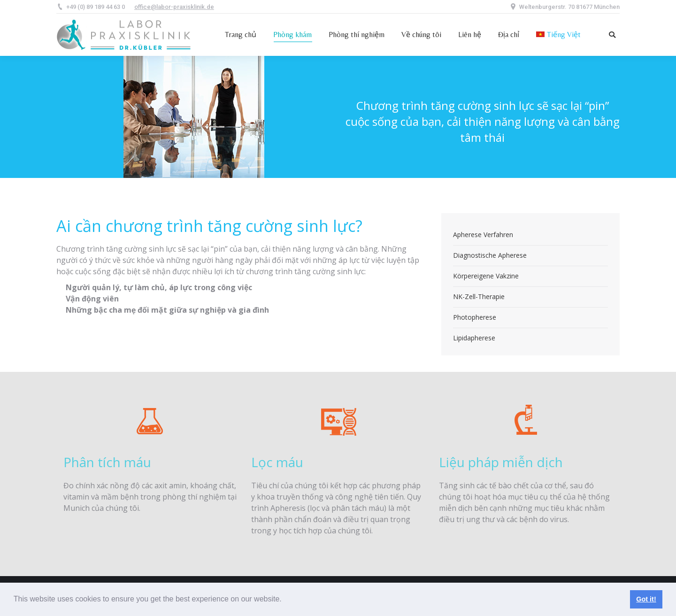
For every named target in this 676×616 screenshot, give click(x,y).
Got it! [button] (646, 599)
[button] (285, 600)
